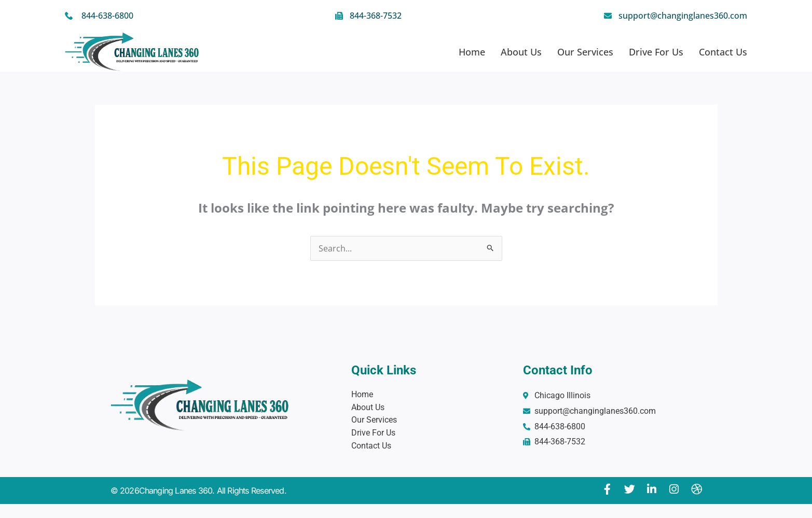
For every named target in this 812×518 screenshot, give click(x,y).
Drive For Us (656, 52)
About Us (521, 52)
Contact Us (723, 52)
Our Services (585, 52)
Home (472, 52)
